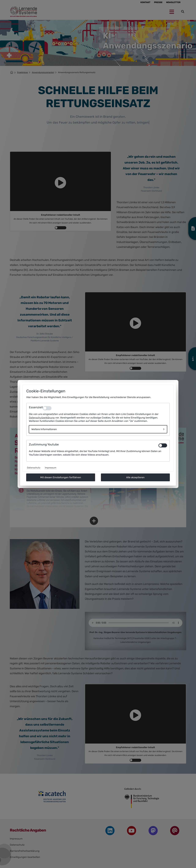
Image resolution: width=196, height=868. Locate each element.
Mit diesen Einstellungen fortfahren (61, 477)
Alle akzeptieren (135, 477)
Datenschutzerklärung (42, 418)
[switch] (163, 445)
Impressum (51, 468)
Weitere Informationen (44, 429)
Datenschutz (34, 468)
